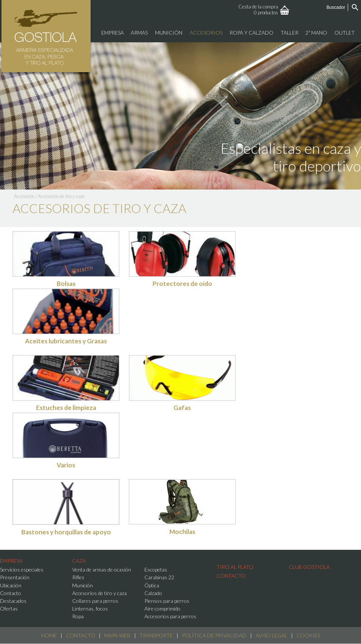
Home (49, 635)
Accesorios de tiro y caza (61, 196)
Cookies (308, 635)
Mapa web (117, 635)
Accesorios (24, 196)
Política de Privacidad (214, 635)
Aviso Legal (271, 635)
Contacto (80, 635)
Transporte (156, 635)
